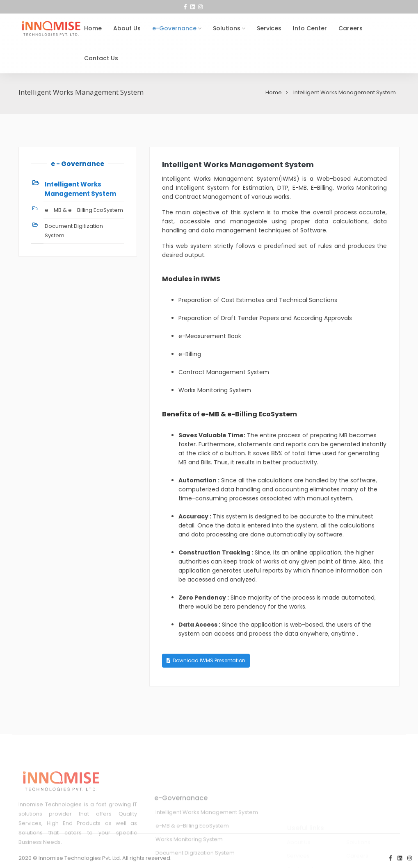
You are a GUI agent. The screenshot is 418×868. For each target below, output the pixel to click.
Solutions (227, 28)
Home (93, 28)
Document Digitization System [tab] (74, 231)
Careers (351, 28)
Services (269, 28)
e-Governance (174, 28)
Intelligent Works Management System (238, 165)
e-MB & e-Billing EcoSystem (192, 853)
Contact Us (101, 58)
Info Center (310, 28)
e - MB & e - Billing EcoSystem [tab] (84, 210)
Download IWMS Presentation (206, 660)
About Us (127, 28)
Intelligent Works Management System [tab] (80, 189)
